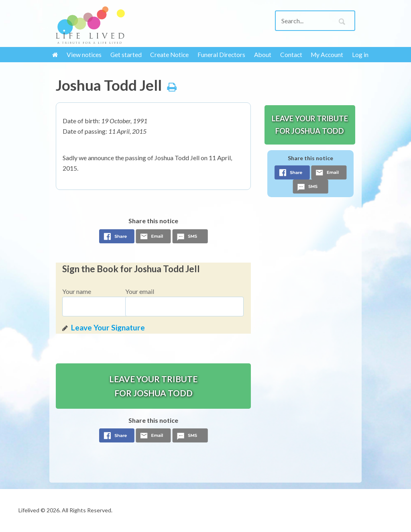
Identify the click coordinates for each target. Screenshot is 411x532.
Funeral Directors (221, 55)
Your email (140, 291)
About (263, 55)
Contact (291, 55)
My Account (327, 55)
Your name (77, 291)
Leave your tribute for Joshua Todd (153, 386)
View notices (84, 55)
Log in (360, 55)
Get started (126, 55)
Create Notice (169, 55)
